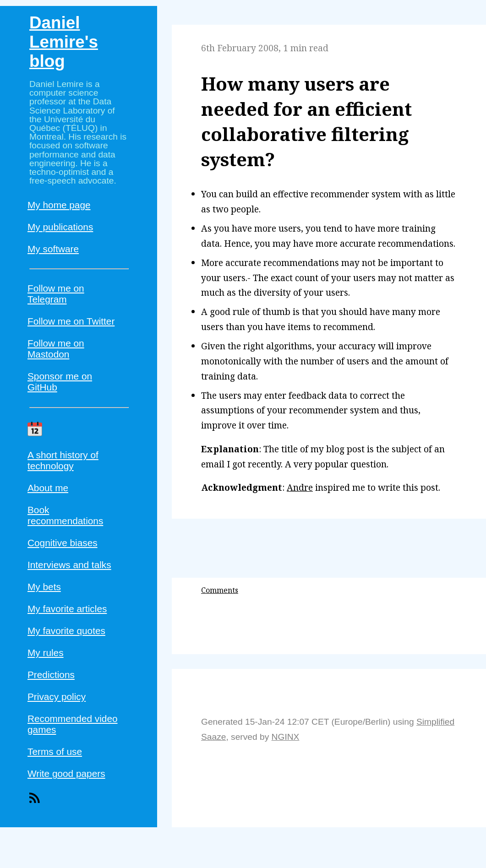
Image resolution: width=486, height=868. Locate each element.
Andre (300, 487)
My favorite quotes (66, 631)
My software (53, 249)
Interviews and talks (69, 565)
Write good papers (66, 773)
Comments (220, 590)
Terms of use (55, 751)
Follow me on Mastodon (56, 349)
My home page (59, 205)
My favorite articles (67, 609)
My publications (60, 227)
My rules (46, 653)
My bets (44, 587)
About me (48, 488)
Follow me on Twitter (71, 321)
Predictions (51, 675)
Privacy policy (57, 697)
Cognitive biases (63, 543)
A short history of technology (63, 460)
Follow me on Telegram (56, 294)
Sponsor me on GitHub (60, 382)
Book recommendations (65, 515)
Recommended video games (73, 724)
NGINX (286, 737)
